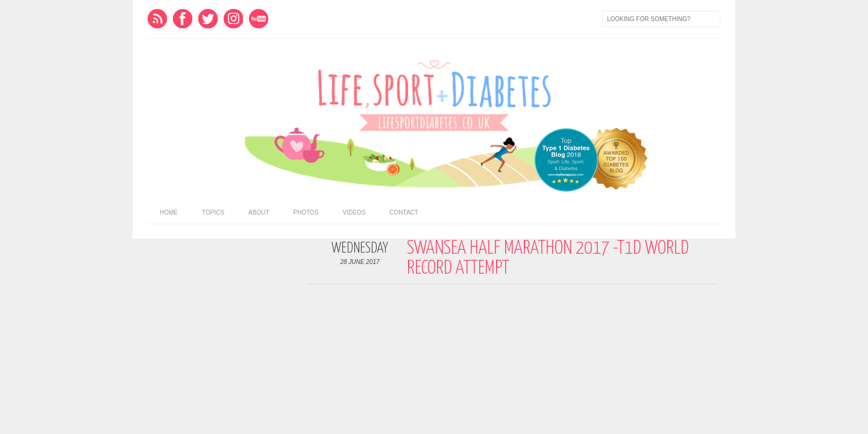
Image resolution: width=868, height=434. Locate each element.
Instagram (233, 19)
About (259, 212)
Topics (213, 212)
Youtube (259, 19)
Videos (354, 212)
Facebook (183, 19)
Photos (306, 212)
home (169, 212)
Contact (404, 212)
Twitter (208, 19)
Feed (157, 19)
